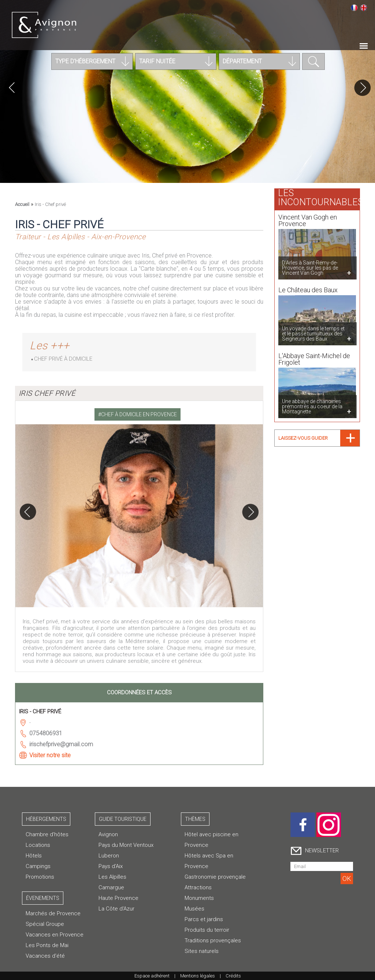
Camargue (111, 887)
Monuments (199, 898)
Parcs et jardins (204, 919)
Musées (194, 909)
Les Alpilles (112, 877)
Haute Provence (118, 898)
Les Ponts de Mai (47, 945)
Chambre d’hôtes (47, 834)
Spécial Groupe (45, 924)
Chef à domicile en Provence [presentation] (139, 409)
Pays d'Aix (111, 866)
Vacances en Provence (55, 935)
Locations (38, 845)
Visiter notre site (50, 755)
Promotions (40, 877)
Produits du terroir (207, 930)
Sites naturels (202, 951)
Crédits (233, 976)
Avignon (108, 834)
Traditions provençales (213, 940)
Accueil (22, 204)
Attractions (198, 887)
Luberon (109, 856)
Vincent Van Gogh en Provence (308, 220)
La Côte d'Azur (116, 909)
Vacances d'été (45, 956)
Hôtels (34, 856)
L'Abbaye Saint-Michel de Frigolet (314, 359)
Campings (38, 866)
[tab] (139, 409)
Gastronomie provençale (215, 877)
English (364, 8)
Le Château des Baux (308, 290)
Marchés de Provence (53, 913)
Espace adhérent (152, 976)
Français (354, 8)
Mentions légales (198, 976)
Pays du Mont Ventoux (126, 845)
